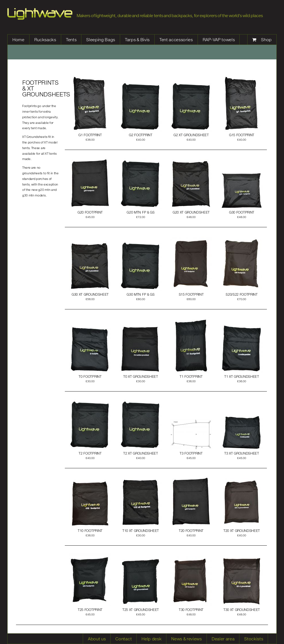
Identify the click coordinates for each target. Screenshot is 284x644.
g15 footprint (242, 135)
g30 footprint (242, 212)
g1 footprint (90, 135)
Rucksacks (45, 40)
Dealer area (223, 639)
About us (97, 639)
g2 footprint (140, 135)
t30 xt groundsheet (242, 610)
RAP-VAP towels (219, 40)
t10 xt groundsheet (141, 531)
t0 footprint (90, 377)
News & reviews (186, 639)
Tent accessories (176, 40)
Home (18, 40)
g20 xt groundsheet (191, 212)
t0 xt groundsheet (141, 377)
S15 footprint (191, 294)
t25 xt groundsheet (141, 610)
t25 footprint (90, 610)
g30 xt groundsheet (90, 294)
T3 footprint (191, 453)
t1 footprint (191, 377)
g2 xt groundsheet (191, 135)
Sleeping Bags (101, 40)
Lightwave (40, 14)
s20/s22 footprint (242, 294)
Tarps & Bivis (137, 40)
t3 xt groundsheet (242, 453)
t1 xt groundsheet (242, 377)
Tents (71, 40)
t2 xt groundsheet (141, 453)
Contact (123, 639)
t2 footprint (90, 453)
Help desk (151, 639)
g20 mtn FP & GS (140, 212)
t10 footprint (90, 531)
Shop (266, 40)
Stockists (254, 639)
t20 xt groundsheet (242, 531)
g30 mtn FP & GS (140, 294)
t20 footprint (191, 531)
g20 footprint (90, 212)
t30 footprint (191, 610)
